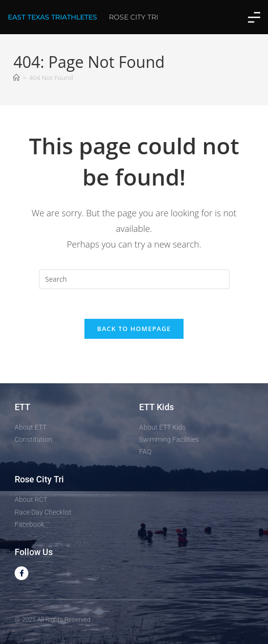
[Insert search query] (134, 279)
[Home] (16, 78)
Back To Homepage (134, 329)
